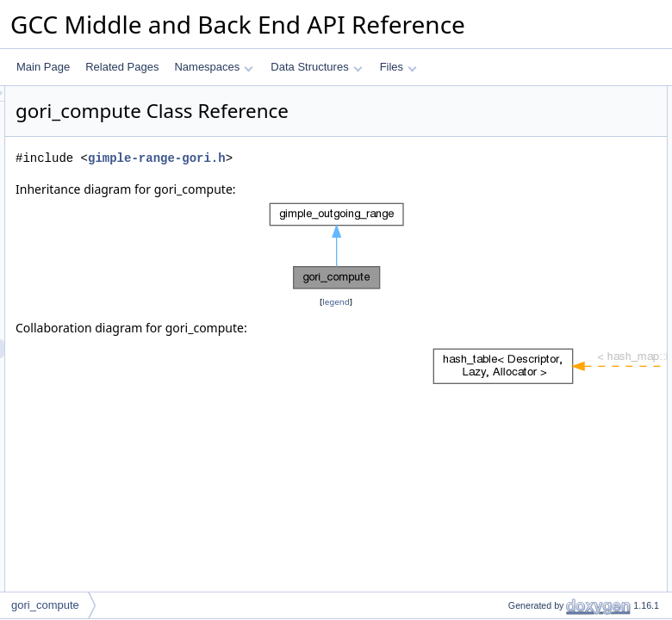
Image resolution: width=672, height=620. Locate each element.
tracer (507, 588)
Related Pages (122, 67)
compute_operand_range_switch (569, 361)
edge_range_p (527, 152)
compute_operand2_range (554, 399)
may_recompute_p (536, 323)
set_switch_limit (530, 266)
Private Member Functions (540, 285)
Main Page (43, 67)
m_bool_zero (523, 550)
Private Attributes (519, 512)
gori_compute (525, 115)
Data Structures (316, 67)
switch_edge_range (538, 493)
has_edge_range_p (538, 171)
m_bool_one (522, 569)
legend (339, 364)
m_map (511, 531)
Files (398, 67)
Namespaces (213, 67)
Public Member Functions (538, 96)
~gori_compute (528, 133)
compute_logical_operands (555, 437)
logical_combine (531, 456)
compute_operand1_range (554, 380)
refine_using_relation (541, 304)
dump (507, 209)
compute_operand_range (551, 228)
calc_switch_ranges (539, 474)
